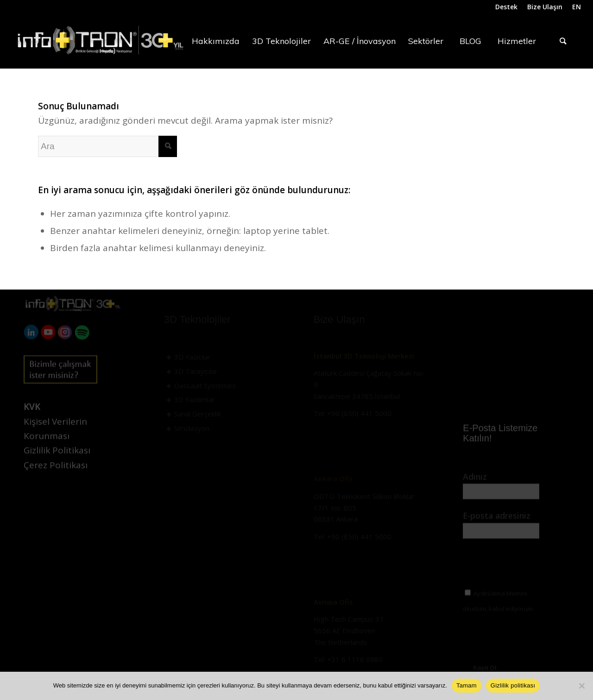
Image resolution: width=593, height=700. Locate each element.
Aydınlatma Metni (500, 467)
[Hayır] (581, 686)
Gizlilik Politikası (57, 464)
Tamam (467, 685)
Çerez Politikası (56, 479)
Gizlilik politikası (513, 685)
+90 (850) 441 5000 (359, 413)
